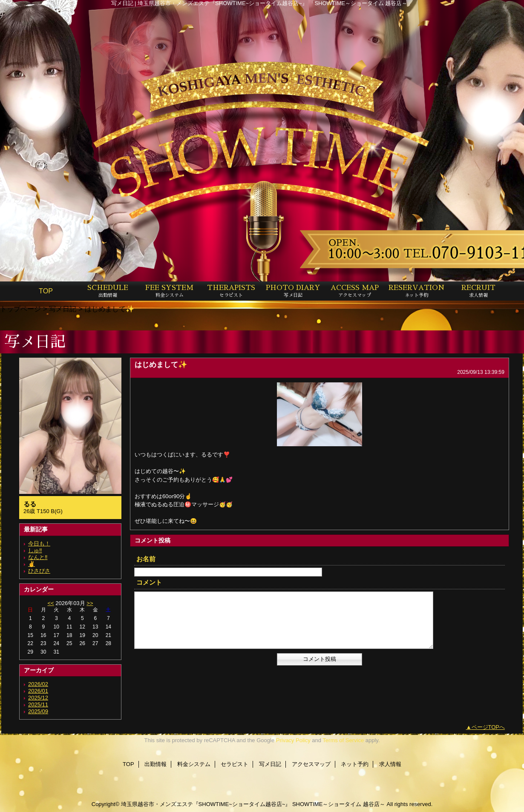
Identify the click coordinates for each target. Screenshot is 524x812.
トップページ (20, 309)
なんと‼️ (38, 557)
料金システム (194, 764)
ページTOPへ (488, 727)
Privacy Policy (293, 740)
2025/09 (38, 711)
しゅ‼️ (35, 550)
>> (90, 603)
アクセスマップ (311, 764)
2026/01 (38, 691)
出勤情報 (155, 764)
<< (50, 603)
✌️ (32, 564)
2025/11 (38, 704)
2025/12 (38, 698)
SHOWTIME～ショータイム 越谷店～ (339, 804)
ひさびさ (39, 571)
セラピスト (235, 764)
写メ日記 (63, 309)
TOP (46, 291)
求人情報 (390, 764)
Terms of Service (343, 740)
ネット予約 (355, 764)
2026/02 (38, 684)
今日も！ (39, 544)
